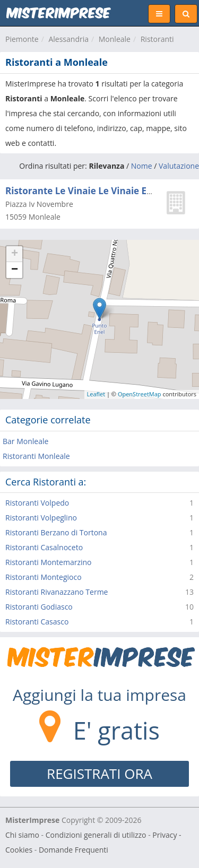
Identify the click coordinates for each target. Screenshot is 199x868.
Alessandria (68, 39)
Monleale (115, 39)
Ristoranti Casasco (37, 622)
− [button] (15, 270)
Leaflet (96, 394)
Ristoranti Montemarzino (49, 562)
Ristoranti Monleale (36, 456)
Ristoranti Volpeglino (41, 518)
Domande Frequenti (73, 850)
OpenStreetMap (140, 394)
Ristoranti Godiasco (39, 607)
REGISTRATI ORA (99, 774)
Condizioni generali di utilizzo (96, 835)
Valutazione (179, 166)
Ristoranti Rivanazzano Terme (57, 592)
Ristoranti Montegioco (44, 577)
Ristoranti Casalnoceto (44, 547)
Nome (142, 166)
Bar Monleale (25, 441)
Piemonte (22, 39)
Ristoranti (157, 39)
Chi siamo (22, 835)
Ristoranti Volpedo (37, 503)
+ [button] (15, 254)
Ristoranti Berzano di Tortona (56, 532)
